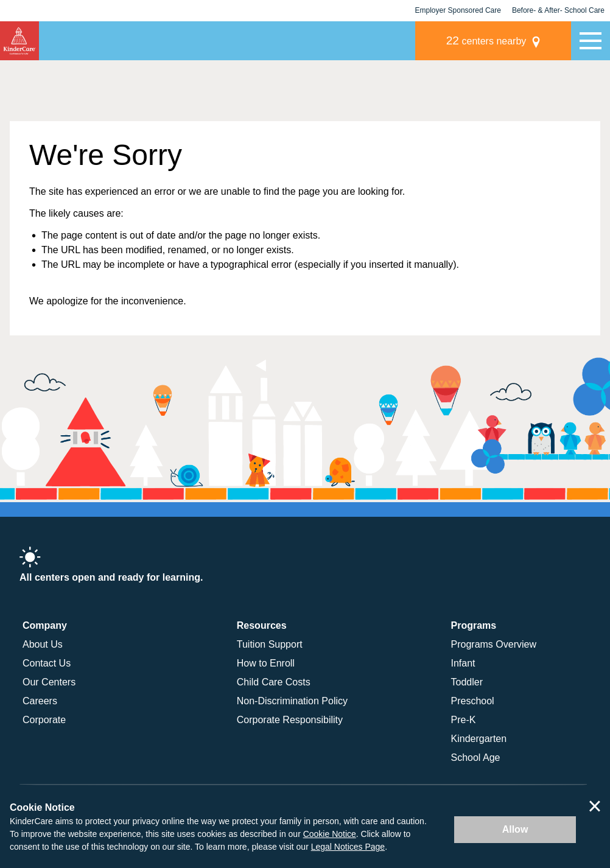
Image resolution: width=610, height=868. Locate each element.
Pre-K (464, 720)
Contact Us (47, 663)
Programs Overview (494, 644)
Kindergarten (479, 739)
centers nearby (486, 40)
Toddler (467, 682)
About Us (43, 644)
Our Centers (49, 682)
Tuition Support (270, 644)
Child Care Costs (274, 682)
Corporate (44, 720)
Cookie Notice (330, 834)
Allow (515, 829)
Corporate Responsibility (290, 720)
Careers (40, 701)
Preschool (473, 701)
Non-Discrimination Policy (292, 701)
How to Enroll (266, 663)
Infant (463, 663)
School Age (476, 758)
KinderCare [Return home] (19, 41)
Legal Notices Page (348, 847)
